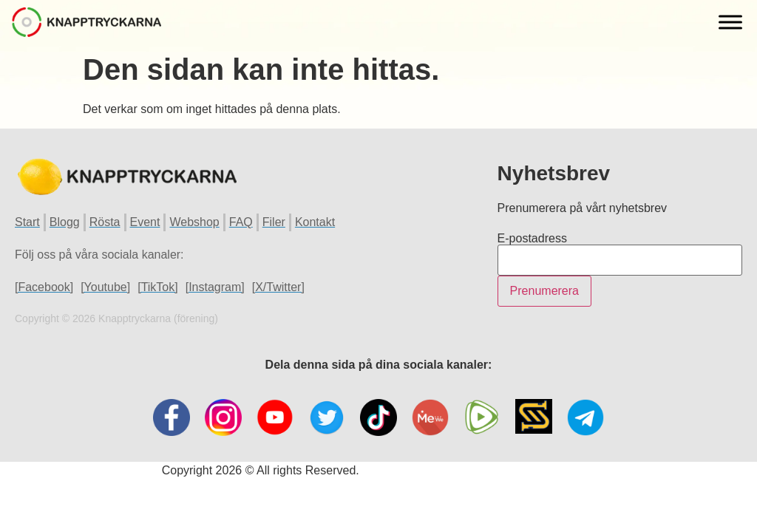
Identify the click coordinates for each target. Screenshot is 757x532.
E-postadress (532, 239)
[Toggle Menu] (730, 22)
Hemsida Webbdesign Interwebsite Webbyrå (479, 470)
